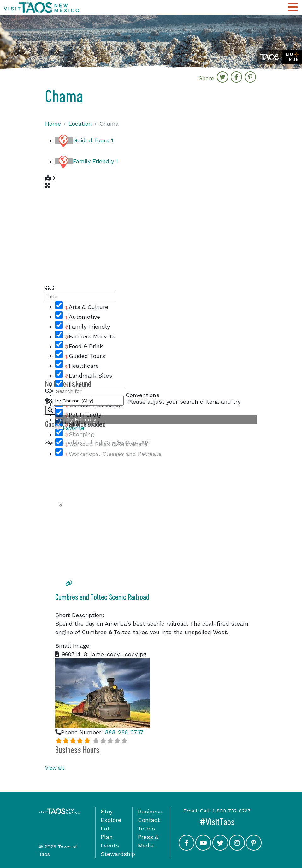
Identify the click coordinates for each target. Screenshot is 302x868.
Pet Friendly (83, 415)
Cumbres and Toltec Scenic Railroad (102, 597)
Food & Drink (83, 346)
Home (53, 124)
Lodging (77, 385)
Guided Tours (93, 140)
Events (110, 845)
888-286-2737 (124, 732)
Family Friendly (95, 161)
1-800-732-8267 (231, 811)
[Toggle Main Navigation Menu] (293, 7)
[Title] (80, 297)
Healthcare (81, 366)
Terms (146, 828)
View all (55, 768)
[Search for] (90, 391)
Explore (111, 820)
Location (80, 124)
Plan (107, 837)
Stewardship (118, 854)
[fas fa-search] (50, 410)
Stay (107, 811)
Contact (149, 820)
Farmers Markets (90, 336)
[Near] (89, 401)
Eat (105, 828)
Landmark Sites (88, 375)
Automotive (82, 317)
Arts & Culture (86, 307)
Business (150, 811)
